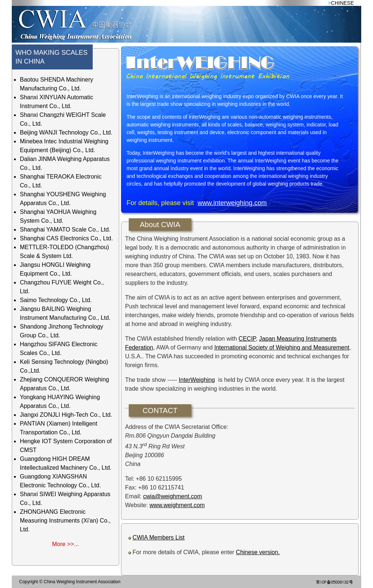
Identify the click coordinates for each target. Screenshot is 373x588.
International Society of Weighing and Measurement (282, 347)
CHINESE (342, 3)
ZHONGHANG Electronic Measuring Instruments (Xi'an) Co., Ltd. (65, 521)
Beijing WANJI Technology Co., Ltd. (66, 132)
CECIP (247, 339)
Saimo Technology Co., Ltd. (56, 300)
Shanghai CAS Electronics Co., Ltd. (66, 238)
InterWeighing (197, 380)
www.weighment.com (177, 505)
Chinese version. (258, 552)
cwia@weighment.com (173, 496)
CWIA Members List (158, 537)
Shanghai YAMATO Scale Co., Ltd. (65, 230)
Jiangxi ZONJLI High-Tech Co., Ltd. (66, 415)
